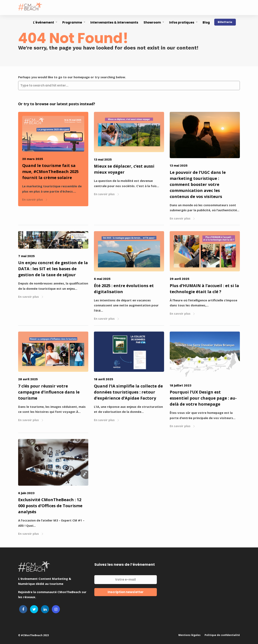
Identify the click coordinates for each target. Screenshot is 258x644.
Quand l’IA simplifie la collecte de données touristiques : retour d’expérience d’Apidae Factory (128, 392)
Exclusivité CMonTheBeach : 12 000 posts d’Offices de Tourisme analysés (50, 506)
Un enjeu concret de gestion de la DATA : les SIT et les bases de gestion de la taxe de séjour (53, 269)
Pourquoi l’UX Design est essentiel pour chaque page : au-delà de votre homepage (203, 398)
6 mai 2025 (102, 279)
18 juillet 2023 (180, 385)
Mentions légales (189, 635)
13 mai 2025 (103, 160)
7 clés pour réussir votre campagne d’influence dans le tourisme (49, 392)
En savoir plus (35, 199)
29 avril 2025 (179, 279)
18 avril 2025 (104, 379)
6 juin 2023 (26, 493)
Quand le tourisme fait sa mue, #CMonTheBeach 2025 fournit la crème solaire (50, 172)
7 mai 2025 (26, 256)
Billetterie (225, 22)
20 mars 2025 (33, 159)
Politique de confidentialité (222, 635)
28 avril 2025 (28, 379)
